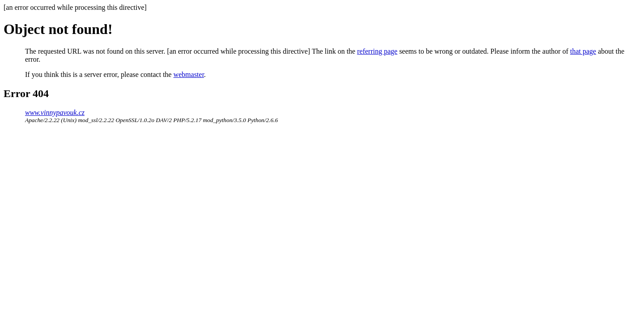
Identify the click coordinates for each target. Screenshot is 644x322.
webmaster (189, 74)
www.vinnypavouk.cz (55, 112)
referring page (377, 51)
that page (583, 51)
